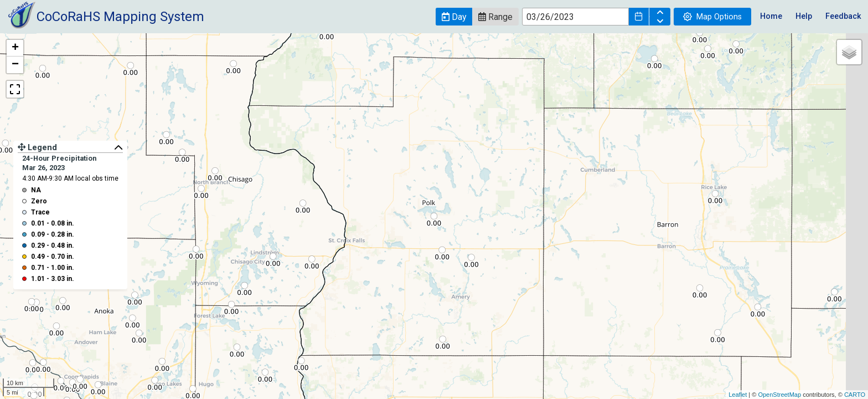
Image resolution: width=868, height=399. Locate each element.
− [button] (15, 65)
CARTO (855, 395)
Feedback (843, 16)
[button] (454, 17)
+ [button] (15, 48)
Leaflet (738, 395)
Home (771, 16)
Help (804, 16)
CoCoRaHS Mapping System (120, 17)
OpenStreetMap (779, 395)
